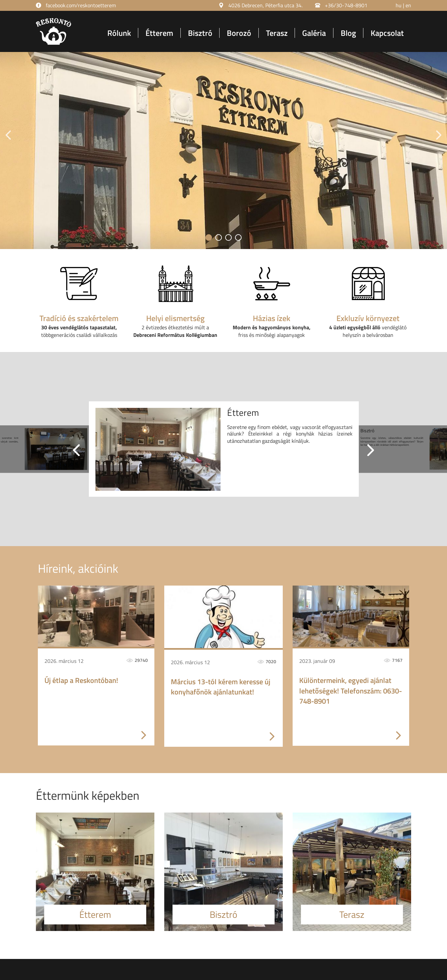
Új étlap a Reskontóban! (81, 680)
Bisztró (200, 33)
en (408, 5)
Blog (348, 33)
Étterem (159, 33)
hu (399, 5)
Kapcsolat (387, 33)
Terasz (277, 33)
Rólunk (119, 33)
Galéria (314, 33)
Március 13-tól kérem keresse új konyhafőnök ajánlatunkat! (221, 687)
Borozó (239, 33)
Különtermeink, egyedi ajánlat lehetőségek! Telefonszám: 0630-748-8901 (351, 691)
